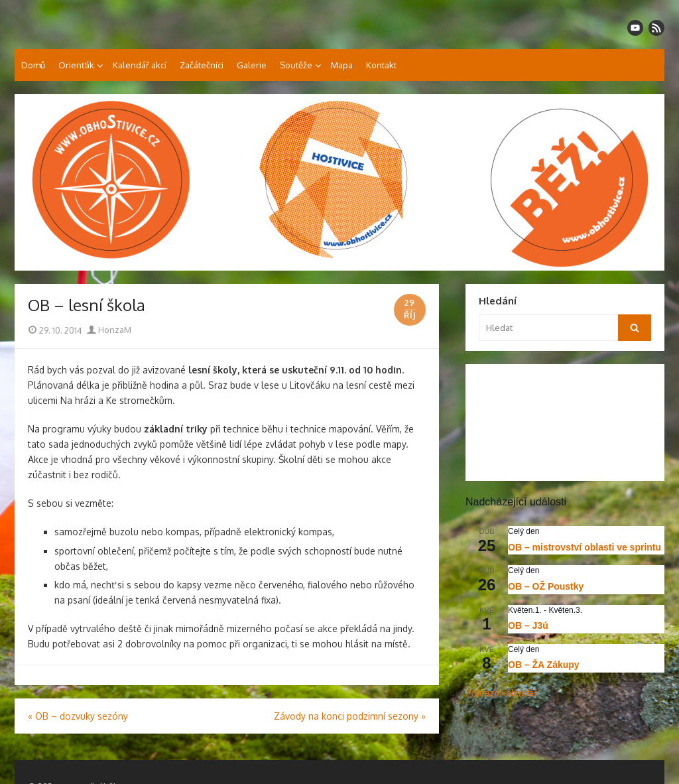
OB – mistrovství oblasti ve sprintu (585, 547)
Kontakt (381, 65)
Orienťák (76, 65)
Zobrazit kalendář (501, 693)
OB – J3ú (528, 625)
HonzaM (109, 330)
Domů (33, 65)
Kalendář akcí (140, 65)
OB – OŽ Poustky (546, 586)
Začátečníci (202, 65)
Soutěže (296, 65)
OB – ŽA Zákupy (544, 665)
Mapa (342, 65)
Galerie (252, 65)
